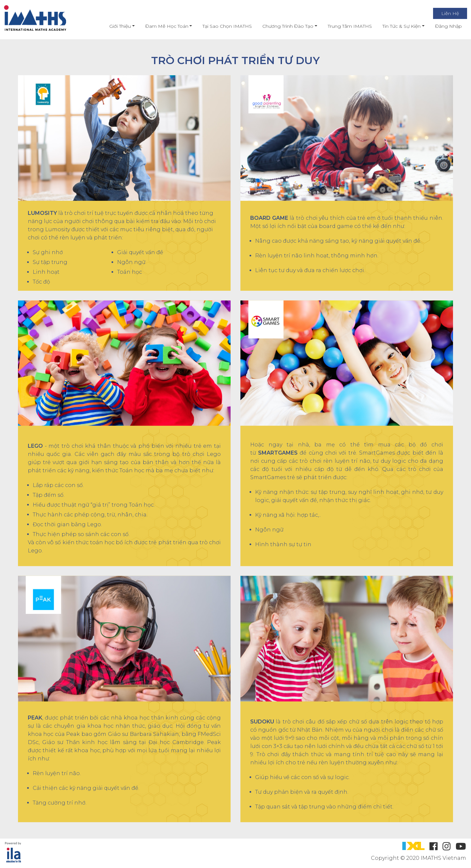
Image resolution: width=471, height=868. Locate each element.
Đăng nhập (443, 26)
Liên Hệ (444, 13)
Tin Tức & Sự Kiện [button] (396, 26)
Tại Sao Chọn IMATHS (222, 26)
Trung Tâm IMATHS (344, 26)
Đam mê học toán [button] (161, 26)
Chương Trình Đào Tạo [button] (282, 26)
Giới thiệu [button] (114, 26)
